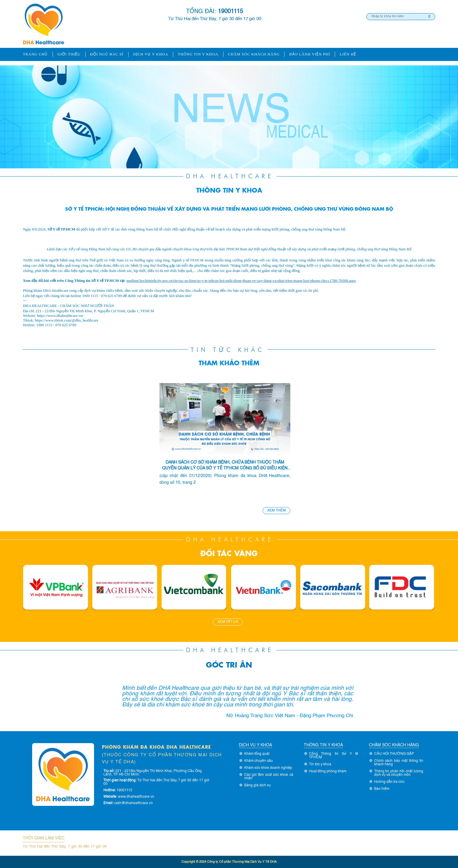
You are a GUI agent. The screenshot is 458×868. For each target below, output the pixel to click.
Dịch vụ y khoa (151, 54)
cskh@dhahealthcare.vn (133, 803)
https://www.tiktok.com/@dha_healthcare (66, 320)
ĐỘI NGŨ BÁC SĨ (107, 54)
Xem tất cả (228, 622)
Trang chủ (35, 54)
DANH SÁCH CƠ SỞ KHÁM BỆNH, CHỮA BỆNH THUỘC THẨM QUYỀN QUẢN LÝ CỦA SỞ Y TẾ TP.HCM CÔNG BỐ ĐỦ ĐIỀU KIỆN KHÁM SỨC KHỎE (225, 466)
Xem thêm (276, 511)
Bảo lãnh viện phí (310, 54)
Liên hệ (348, 54)
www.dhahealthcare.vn (136, 797)
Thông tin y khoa (198, 54)
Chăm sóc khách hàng (254, 54)
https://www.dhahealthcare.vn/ (60, 316)
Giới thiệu (69, 54)
